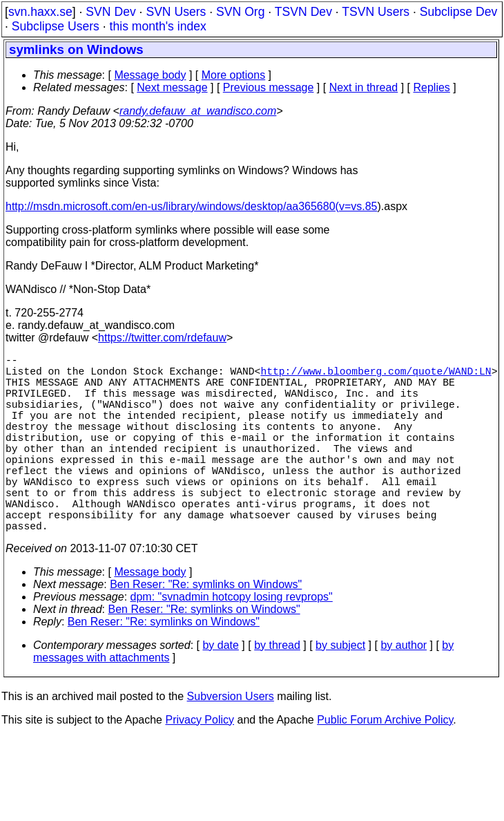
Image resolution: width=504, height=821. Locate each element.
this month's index (158, 26)
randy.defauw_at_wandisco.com (198, 111)
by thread (277, 689)
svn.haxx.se (40, 12)
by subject (340, 689)
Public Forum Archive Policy (385, 764)
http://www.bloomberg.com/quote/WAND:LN (376, 376)
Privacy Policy (200, 764)
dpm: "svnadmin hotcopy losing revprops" (232, 641)
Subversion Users (231, 740)
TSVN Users (376, 12)
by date (220, 689)
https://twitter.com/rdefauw (162, 338)
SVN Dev (110, 12)
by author (404, 689)
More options (234, 75)
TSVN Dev (303, 12)
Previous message (269, 87)
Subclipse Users (56, 26)
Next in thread (364, 87)
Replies (432, 87)
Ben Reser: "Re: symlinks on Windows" (206, 629)
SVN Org (240, 12)
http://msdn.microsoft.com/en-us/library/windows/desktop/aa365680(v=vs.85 (191, 206)
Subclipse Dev (458, 12)
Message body (150, 75)
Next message (172, 87)
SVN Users (176, 12)
